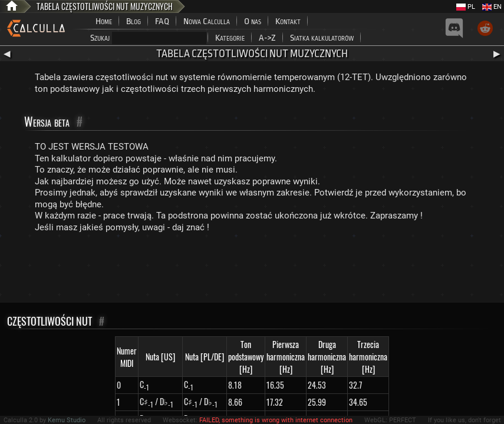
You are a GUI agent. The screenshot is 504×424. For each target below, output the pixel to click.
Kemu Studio (67, 420)
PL (466, 7)
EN (492, 7)
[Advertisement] (252, 270)
